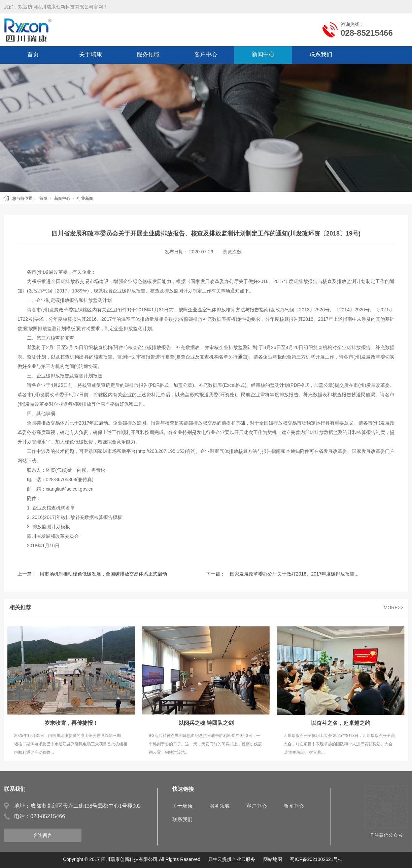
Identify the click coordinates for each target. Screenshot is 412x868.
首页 (33, 54)
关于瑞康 (91, 54)
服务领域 (148, 54)
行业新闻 (85, 198)
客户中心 (206, 54)
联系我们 (321, 54)
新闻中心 (263, 54)
